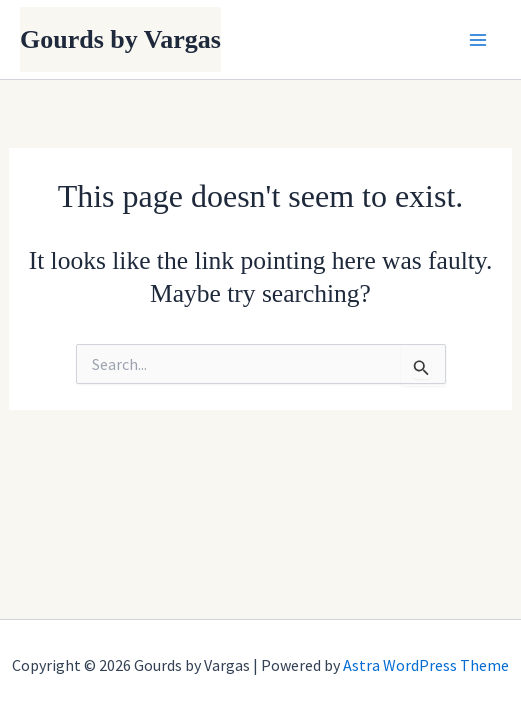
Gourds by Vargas (120, 39)
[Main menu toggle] (479, 40)
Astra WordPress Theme (426, 665)
